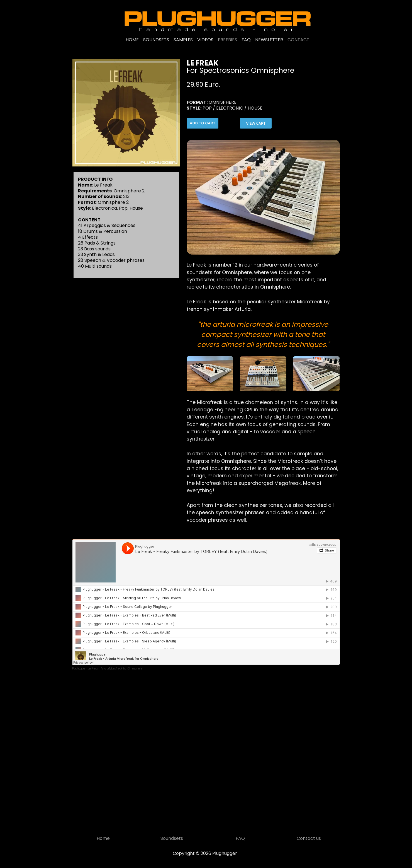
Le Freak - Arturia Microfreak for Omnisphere (115, 668)
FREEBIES (227, 40)
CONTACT (298, 40)
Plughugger (79, 668)
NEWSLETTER (269, 40)
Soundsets (172, 838)
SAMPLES (183, 40)
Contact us (309, 838)
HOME (132, 40)
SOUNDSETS (156, 40)
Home (103, 838)
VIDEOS (205, 40)
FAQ (246, 40)
